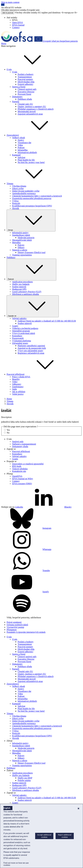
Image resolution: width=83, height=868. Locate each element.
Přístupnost (12, 630)
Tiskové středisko (20, 469)
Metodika (16, 243)
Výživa (15, 201)
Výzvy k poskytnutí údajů (24, 333)
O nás (15, 72)
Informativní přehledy (27, 152)
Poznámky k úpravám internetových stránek (26, 632)
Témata (10, 401)
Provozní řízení (24, 94)
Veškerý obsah (19, 138)
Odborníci (17, 384)
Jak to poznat (8, 13)
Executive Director (26, 92)
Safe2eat (21, 157)
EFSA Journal (18, 25)
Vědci (15, 382)
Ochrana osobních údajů (17, 625)
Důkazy (21, 247)
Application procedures (22, 282)
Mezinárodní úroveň (27, 111)
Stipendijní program (21, 331)
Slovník (16, 208)
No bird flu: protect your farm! (31, 162)
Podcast (21, 147)
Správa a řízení (19, 87)
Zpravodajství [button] (33, 135)
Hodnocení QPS (19, 289)
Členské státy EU (25, 104)
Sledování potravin (26, 238)
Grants (15, 459)
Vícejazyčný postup (15, 627)
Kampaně (16, 155)
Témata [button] (31, 184)
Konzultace (17, 336)
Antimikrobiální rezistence (24, 193)
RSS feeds (17, 466)
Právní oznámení (14, 622)
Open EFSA (18, 22)
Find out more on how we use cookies (16, 864)
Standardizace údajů (21, 235)
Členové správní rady (27, 89)
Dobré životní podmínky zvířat (26, 191)
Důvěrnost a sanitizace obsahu (26, 294)
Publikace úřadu (25, 99)
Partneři (16, 102)
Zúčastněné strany (20, 343)
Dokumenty (17, 97)
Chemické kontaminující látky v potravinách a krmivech (37, 196)
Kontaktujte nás (19, 471)
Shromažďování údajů (22, 240)
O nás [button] (30, 69)
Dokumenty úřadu (20, 446)
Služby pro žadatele (21, 284)
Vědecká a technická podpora (25, 328)
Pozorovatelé (18, 338)
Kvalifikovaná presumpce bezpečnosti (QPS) (32, 206)
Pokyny (21, 245)
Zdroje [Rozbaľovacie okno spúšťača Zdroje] (31, 221)
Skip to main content (10, 2)
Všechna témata (19, 186)
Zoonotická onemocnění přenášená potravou (32, 198)
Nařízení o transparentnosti (24, 444)
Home (9, 399)
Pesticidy (16, 203)
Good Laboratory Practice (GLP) (27, 292)
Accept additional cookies (44, 836)
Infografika (23, 150)
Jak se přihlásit (19, 392)
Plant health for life (26, 160)
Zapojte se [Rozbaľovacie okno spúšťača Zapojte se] (33, 306)
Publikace (11, 257)
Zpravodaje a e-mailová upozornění (28, 464)
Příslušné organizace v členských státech (36, 109)
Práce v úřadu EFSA (21, 377)
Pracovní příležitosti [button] (36, 374)
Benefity (16, 379)
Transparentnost (25, 77)
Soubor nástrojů (19, 287)
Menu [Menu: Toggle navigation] (4, 44)
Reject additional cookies (65, 836)
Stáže (15, 389)
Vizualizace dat (24, 143)
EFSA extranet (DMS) (22, 484)
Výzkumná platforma (22, 341)
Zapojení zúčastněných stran (30, 114)
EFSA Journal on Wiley (23, 479)
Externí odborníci (25, 84)
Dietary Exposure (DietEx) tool (32, 252)
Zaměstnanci (18, 387)
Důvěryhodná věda (26, 82)
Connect (16, 27)
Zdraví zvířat (18, 188)
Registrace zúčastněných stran (31, 353)
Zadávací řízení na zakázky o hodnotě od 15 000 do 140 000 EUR (47, 321)
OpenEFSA (17, 476)
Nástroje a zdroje (20, 250)
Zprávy (21, 140)
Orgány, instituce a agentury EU (32, 107)
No (8, 433)
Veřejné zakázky (19, 318)
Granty (15, 326)
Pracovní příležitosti (21, 451)
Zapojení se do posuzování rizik (32, 348)
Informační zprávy (20, 233)
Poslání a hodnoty (26, 74)
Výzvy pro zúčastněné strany (30, 351)
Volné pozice (18, 394)
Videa (20, 145)
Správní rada (18, 441)
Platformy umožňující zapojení (31, 346)
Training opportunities (22, 255)
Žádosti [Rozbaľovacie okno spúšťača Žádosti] (31, 270)
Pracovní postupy (25, 79)
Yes (8, 430)
